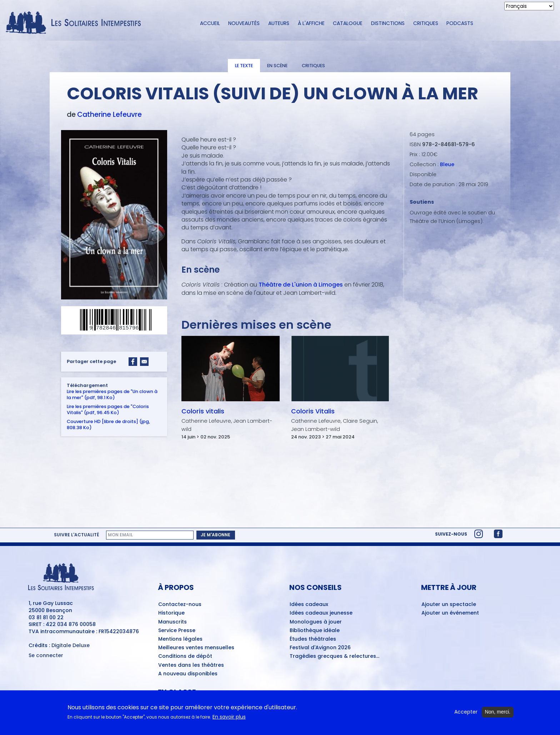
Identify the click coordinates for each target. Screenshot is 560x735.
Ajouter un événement (450, 613)
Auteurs (279, 23)
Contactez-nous (180, 605)
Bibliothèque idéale (315, 631)
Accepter (466, 715)
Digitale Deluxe (71, 645)
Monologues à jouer (316, 622)
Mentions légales (180, 639)
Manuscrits (172, 622)
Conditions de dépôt (185, 656)
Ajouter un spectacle (449, 605)
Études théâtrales (313, 639)
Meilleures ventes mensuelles (196, 648)
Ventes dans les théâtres (191, 665)
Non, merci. (498, 715)
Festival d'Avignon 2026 (320, 648)
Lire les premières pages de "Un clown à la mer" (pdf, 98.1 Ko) (112, 394)
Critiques (426, 23)
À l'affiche (311, 23)
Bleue (447, 164)
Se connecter (46, 655)
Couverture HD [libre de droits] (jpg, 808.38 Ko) (108, 424)
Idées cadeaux (309, 605)
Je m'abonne (216, 535)
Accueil (210, 23)
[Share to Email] (144, 361)
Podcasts (460, 23)
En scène (277, 66)
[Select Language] (529, 6)
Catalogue (348, 23)
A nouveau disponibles (188, 674)
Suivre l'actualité (76, 535)
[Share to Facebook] (133, 361)
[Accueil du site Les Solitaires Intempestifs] (76, 23)
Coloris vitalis (203, 411)
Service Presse (177, 631)
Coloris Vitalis (313, 411)
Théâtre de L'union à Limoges (301, 285)
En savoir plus (229, 720)
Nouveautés (244, 23)
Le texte (244, 66)
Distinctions (388, 23)
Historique (171, 613)
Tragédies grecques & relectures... (334, 656)
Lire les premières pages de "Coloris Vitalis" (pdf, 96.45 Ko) (108, 409)
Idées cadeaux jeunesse (321, 613)
